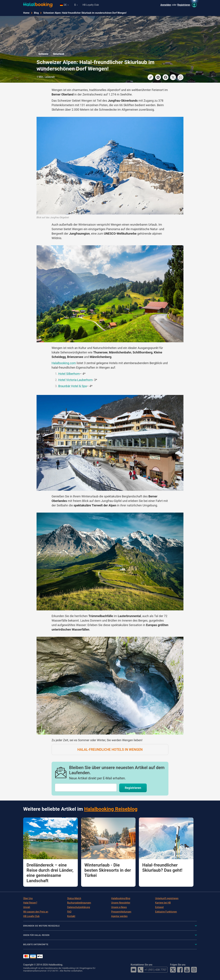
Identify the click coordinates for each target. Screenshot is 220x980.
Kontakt (71, 916)
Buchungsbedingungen (79, 903)
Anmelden (166, 5)
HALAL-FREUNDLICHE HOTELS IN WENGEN (110, 750)
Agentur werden (119, 916)
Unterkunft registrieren (167, 898)
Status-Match (74, 898)
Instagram (194, 970)
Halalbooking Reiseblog (111, 809)
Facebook (180, 970)
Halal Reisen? (30, 903)
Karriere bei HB (163, 903)
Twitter (173, 970)
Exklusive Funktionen (166, 912)
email (134, 970)
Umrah (27, 907)
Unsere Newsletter (121, 903)
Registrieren (184, 5)
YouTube (187, 970)
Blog (36, 13)
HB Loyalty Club (91, 5)
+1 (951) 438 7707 (152, 970)
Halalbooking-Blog (121, 898)
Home (26, 13)
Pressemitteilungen (121, 912)
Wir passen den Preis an (36, 912)
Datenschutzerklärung (79, 907)
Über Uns (28, 898)
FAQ (69, 912)
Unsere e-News (119, 907)
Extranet (159, 907)
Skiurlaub (59, 54)
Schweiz (43, 54)
